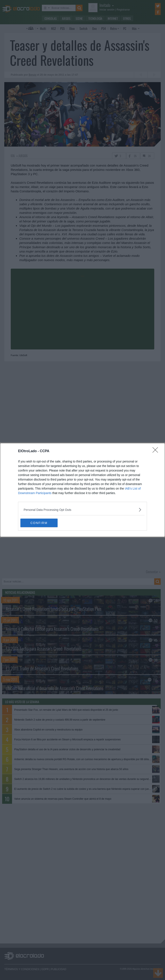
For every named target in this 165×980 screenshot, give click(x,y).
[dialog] (82, 490)
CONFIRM (41, 523)
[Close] (157, 451)
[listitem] (82, 510)
